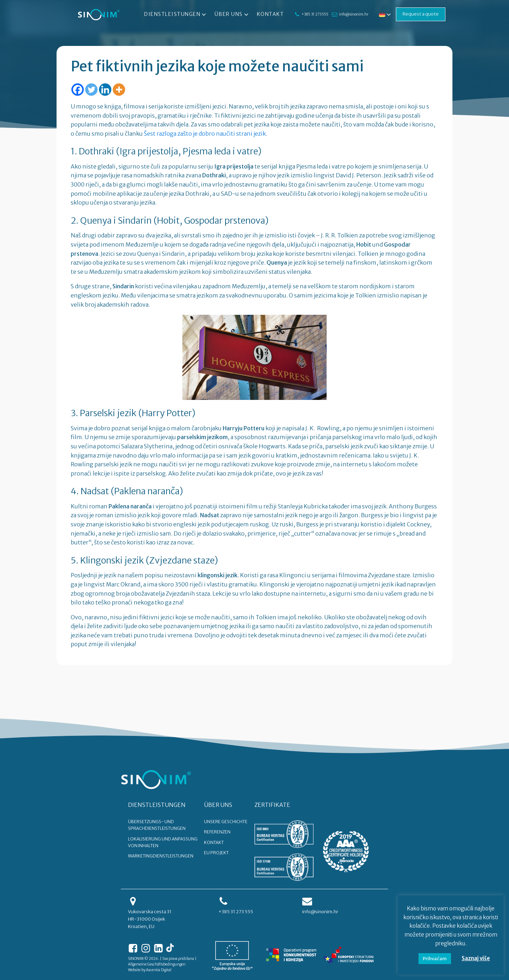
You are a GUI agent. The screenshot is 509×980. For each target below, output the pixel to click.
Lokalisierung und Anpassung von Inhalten (163, 842)
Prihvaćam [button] (435, 959)
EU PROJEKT (216, 853)
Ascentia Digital (159, 970)
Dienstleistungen (176, 14)
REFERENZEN (217, 832)
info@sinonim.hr (354, 14)
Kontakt (271, 14)
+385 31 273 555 (315, 14)
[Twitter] (91, 90)
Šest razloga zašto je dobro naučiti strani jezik (205, 134)
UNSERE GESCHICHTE (226, 822)
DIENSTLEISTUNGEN (157, 805)
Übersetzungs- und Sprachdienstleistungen (157, 825)
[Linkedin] (105, 90)
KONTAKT (214, 842)
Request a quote (421, 14)
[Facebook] (78, 90)
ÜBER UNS (218, 805)
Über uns (232, 14)
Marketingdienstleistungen (161, 856)
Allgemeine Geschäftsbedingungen (157, 964)
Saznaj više (476, 958)
